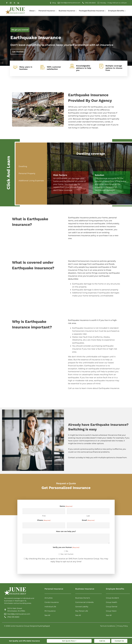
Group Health (112, 602)
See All (47, 615)
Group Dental (112, 607)
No (67, 551)
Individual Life (50, 607)
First (44, 516)
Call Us (102, 641)
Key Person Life (82, 611)
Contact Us (119, 641)
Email (88, 520)
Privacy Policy (123, 626)
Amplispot (45, 626)
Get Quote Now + (69, 641)
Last (88, 516)
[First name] (44, 511)
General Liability (82, 607)
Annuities (49, 598)
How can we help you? (66, 531)
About (32, 11)
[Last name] (88, 511)
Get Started (18, 52)
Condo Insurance (52, 602)
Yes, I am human (67, 554)
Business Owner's (83, 598)
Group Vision (111, 611)
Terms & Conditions (108, 626)
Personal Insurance (47, 11)
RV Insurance (50, 611)
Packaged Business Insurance (92, 11)
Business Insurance (67, 11)
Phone (44, 520)
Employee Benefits (116, 11)
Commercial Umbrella (84, 602)
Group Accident (112, 598)
